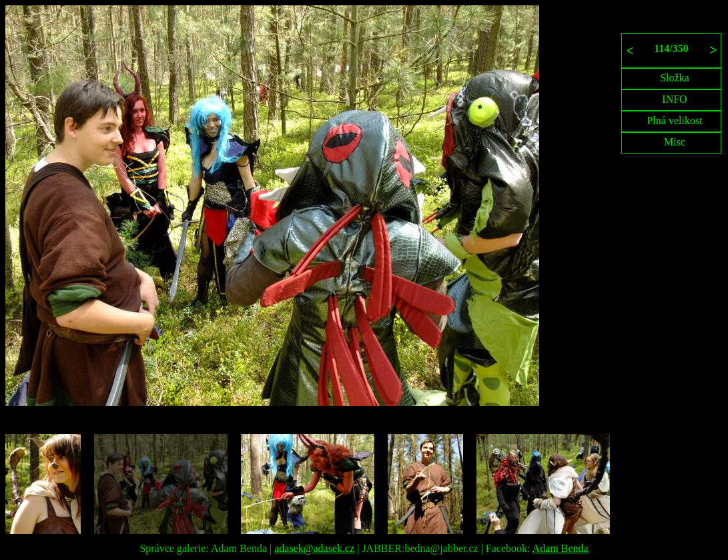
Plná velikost (674, 120)
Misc (675, 142)
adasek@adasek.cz (314, 548)
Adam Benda (561, 548)
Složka (675, 78)
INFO (674, 99)
